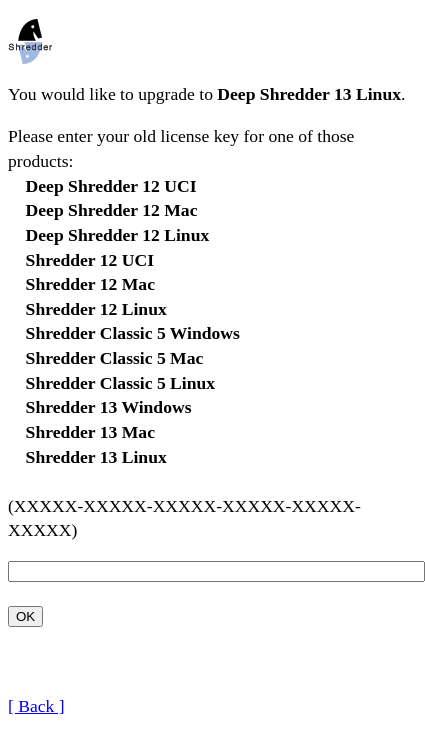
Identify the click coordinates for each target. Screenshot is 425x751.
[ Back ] (36, 706)
